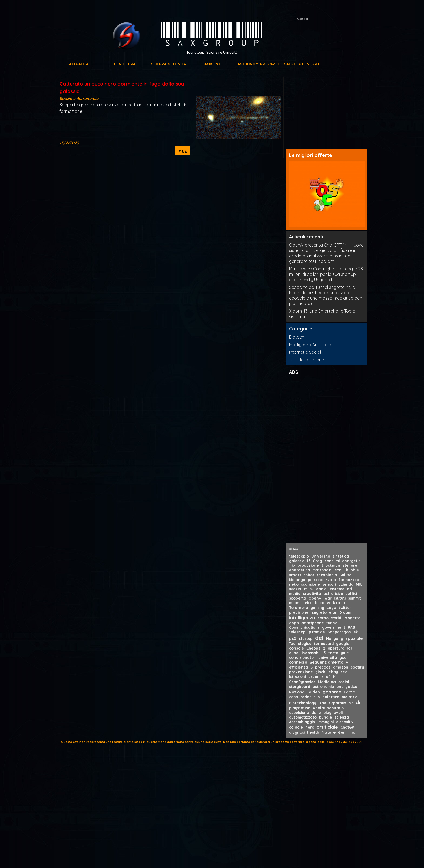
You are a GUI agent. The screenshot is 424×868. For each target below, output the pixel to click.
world (336, 618)
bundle (326, 717)
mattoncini (322, 570)
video (314, 692)
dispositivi (345, 722)
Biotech (297, 337)
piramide (317, 632)
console (297, 648)
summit (355, 598)
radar (306, 697)
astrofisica (333, 593)
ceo (344, 672)
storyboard (300, 687)
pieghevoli (333, 713)
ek (356, 632)
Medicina (327, 682)
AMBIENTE (213, 64)
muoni (295, 603)
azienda (346, 584)
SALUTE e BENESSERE (303, 64)
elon (333, 612)
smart (295, 575)
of (328, 677)
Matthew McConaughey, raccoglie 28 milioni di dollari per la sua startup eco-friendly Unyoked (326, 274)
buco (320, 603)
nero (310, 727)
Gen (342, 732)
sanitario (335, 708)
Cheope (314, 648)
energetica (299, 570)
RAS (351, 627)
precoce (323, 667)
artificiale (327, 727)
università (328, 657)
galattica (331, 697)
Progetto (352, 618)
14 (335, 677)
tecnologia (327, 575)
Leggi (183, 150)
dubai (294, 653)
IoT (350, 648)
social (344, 682)
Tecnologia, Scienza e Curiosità (212, 52)
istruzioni (297, 677)
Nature (329, 732)
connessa (298, 662)
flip (292, 565)
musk (309, 589)
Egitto (350, 692)
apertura (336, 648)
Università (321, 556)
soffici (351, 593)
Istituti (340, 598)
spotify (357, 667)
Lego (331, 607)
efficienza (299, 667)
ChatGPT (348, 727)
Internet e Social (305, 352)
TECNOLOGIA (124, 64)
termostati (324, 643)
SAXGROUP (212, 35)
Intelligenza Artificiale (310, 345)
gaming (317, 607)
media (295, 593)
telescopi (298, 632)
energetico (347, 687)
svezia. (295, 589)
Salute (345, 575)
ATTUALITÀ (79, 64)
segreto (319, 612)
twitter (345, 607)
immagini (326, 722)
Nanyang (335, 638)
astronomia (323, 687)
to (344, 603)
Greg (317, 561)
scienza (342, 717)
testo (333, 653)
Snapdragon (339, 632)
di (358, 702)
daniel (322, 589)
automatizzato (303, 717)
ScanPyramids (302, 682)
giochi (321, 672)
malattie (350, 697)
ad (349, 589)
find (352, 732)
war (328, 598)
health (313, 732)
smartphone (313, 623)
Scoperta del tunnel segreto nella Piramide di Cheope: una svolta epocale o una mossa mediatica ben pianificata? (326, 295)
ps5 (293, 638)
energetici (352, 561)
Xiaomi (346, 612)
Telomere (299, 607)
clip (317, 697)
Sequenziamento (327, 662)
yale (345, 653)
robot (309, 575)
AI (348, 662)
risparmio (337, 703)
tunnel (332, 623)
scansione (310, 584)
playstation (300, 708)
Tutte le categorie (307, 360)
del (319, 638)
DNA (322, 703)
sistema (337, 589)
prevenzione (301, 672)
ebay (333, 672)
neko (294, 584)
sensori (329, 584)
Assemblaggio (302, 722)
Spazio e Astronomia (79, 98)
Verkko (333, 603)
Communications (304, 627)
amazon (341, 667)
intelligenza (302, 618)
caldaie (296, 727)
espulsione (299, 713)
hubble (352, 570)
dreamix (316, 677)
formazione (350, 580)
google (343, 643)
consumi (332, 561)
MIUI (360, 584)
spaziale (354, 638)
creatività (312, 593)
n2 (351, 703)
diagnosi (297, 732)
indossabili (312, 653)
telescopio (299, 556)
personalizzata (322, 580)
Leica (308, 603)
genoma (332, 692)
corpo (323, 618)
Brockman (331, 565)
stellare (350, 565)
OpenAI (315, 598)
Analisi (319, 708)
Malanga (297, 580)
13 (309, 561)
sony (339, 570)
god (343, 657)
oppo (294, 623)
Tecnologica (300, 643)
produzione (308, 565)
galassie (297, 561)
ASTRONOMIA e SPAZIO (259, 64)
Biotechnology (303, 703)
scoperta (298, 598)
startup (306, 638)
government (334, 627)
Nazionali (298, 692)
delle (316, 713)
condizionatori (303, 657)
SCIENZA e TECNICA (169, 64)
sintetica (341, 556)
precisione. (299, 612)
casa (294, 697)
